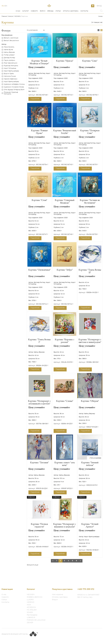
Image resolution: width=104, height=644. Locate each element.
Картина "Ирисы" (65, 70)
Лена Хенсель (9, 56)
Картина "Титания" (39, 472)
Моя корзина (57, 595)
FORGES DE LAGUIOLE (36, 620)
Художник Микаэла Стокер (14, 96)
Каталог (25, 20)
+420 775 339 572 (86, 589)
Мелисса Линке (10, 85)
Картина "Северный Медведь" (65, 211)
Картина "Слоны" (65, 410)
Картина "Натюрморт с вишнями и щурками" (65, 535)
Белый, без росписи (11, 50)
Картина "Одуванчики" (39, 279)
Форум (43, 20)
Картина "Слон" (39, 209)
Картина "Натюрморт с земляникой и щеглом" (39, 412)
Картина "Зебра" (65, 279)
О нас (18, 20)
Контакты (84, 20)
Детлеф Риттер (9, 67)
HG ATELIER (32, 610)
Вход (99, 10)
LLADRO (30, 600)
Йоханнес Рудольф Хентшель (11, 102)
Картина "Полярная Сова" (90, 141)
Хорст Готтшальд (10, 78)
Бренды (50, 20)
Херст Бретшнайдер (11, 80)
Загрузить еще (32, 574)
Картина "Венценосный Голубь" (65, 141)
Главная (4, 26)
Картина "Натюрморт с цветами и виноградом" (90, 350)
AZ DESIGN (31, 607)
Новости (34, 20)
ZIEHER (30, 623)
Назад (100, 26)
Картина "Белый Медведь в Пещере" (39, 71)
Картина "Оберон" (90, 410)
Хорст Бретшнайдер (11, 91)
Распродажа (32, 615)
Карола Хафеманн (11, 88)
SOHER (30, 612)
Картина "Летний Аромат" (90, 535)
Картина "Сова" (90, 70)
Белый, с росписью (11, 47)
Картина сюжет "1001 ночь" (65, 473)
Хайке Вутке (8, 59)
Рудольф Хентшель (11, 75)
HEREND (31, 602)
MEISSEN (18, 26)
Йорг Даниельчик (11, 72)
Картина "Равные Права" (39, 141)
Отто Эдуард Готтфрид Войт (14, 99)
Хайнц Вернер (9, 62)
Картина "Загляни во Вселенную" (90, 211)
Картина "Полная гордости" (39, 535)
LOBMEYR (31, 617)
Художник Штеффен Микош (14, 93)
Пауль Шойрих (9, 70)
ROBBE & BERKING (35, 597)
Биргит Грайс (9, 83)
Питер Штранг (9, 64)
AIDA (29, 605)
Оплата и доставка (71, 20)
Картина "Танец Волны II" (90, 280)
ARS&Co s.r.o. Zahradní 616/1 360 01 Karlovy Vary (88, 596)
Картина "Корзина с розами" (65, 350)
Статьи (58, 20)
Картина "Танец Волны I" (39, 350)
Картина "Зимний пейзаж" (90, 473)
